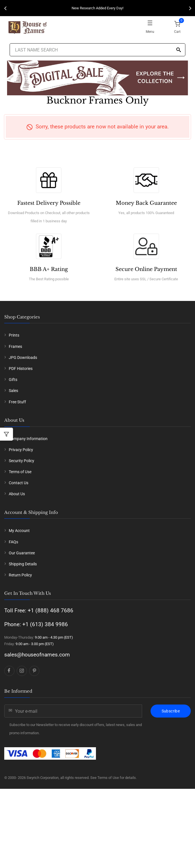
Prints (14, 335)
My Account (19, 531)
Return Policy (20, 575)
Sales (13, 391)
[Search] (179, 50)
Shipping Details (23, 564)
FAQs (13, 542)
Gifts (13, 380)
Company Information (28, 439)
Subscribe (171, 711)
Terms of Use (20, 472)
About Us (17, 494)
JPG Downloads (23, 357)
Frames (15, 346)
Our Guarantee (22, 553)
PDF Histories (21, 369)
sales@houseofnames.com (37, 655)
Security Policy (22, 461)
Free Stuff (17, 402)
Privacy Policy (21, 450)
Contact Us (19, 483)
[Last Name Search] (97, 50)
